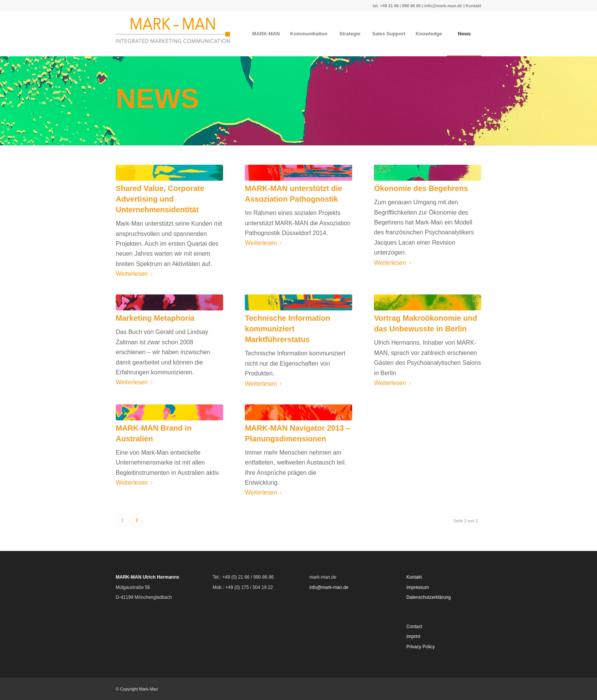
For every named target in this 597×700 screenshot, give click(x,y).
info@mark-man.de (443, 6)
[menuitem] (266, 34)
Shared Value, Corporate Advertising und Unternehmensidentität (160, 199)
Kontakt (473, 6)
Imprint (413, 636)
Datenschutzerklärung (429, 597)
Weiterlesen (136, 274)
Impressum (417, 587)
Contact (414, 627)
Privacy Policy (421, 647)
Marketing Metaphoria (155, 318)
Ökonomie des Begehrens (421, 188)
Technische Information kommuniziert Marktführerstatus (287, 329)
